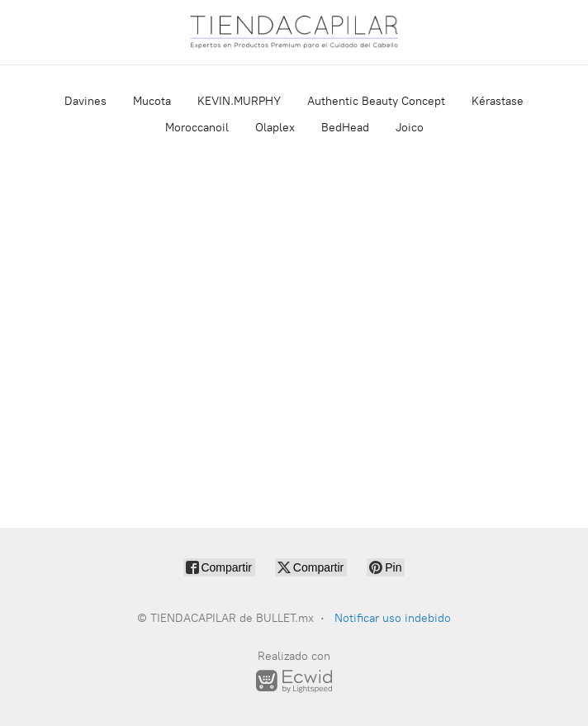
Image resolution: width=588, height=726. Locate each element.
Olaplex (275, 128)
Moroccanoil (197, 128)
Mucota (152, 101)
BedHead (345, 128)
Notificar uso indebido (393, 618)
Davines (85, 101)
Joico (410, 128)
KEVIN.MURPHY (239, 101)
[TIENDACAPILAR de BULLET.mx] (294, 32)
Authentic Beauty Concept (376, 101)
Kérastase (498, 101)
